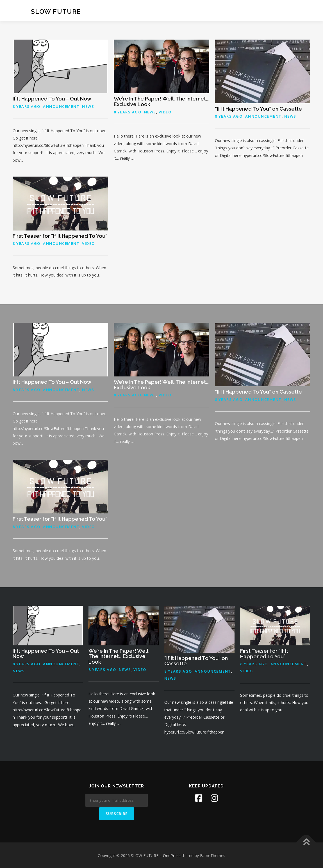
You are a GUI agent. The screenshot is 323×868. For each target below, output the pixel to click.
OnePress (172, 855)
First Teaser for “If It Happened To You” (60, 236)
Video (165, 112)
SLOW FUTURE (56, 11)
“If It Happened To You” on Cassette (258, 109)
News (88, 106)
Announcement (61, 106)
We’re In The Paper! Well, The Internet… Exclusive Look (161, 101)
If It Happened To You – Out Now (52, 99)
